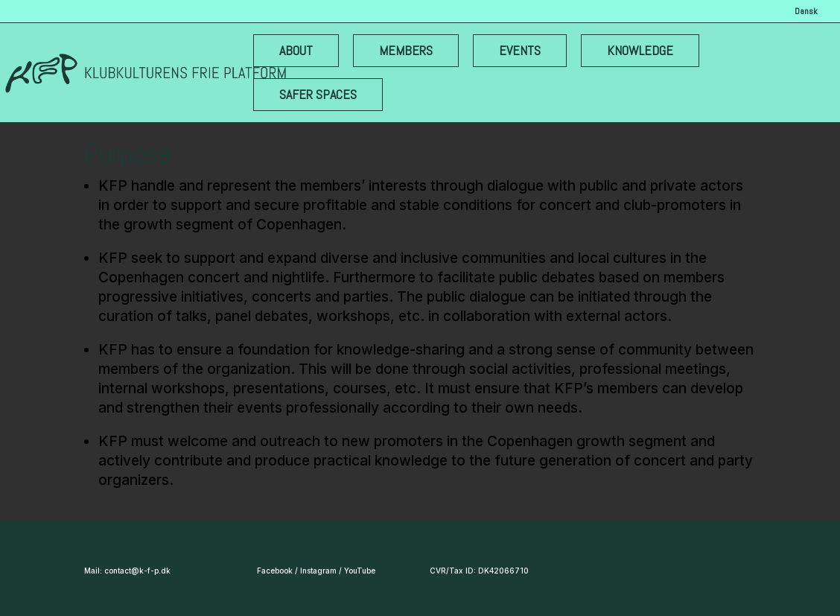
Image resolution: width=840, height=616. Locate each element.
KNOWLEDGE (640, 50)
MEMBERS (406, 50)
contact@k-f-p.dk (137, 571)
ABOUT (296, 50)
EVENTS (520, 50)
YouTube (360, 571)
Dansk (806, 12)
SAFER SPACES (318, 94)
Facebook (275, 571)
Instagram (318, 571)
